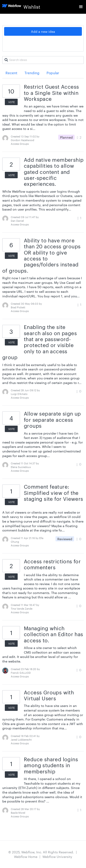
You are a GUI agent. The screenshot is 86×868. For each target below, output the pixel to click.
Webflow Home (26, 857)
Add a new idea (43, 31)
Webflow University (57, 857)
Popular (53, 73)
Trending (32, 73)
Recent (11, 73)
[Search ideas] (43, 60)
